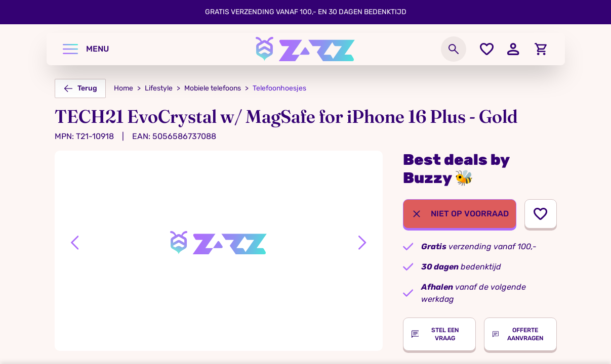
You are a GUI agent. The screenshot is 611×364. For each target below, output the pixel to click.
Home (124, 88)
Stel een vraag (435, 334)
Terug (80, 88)
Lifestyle (159, 88)
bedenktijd (461, 267)
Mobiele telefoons (213, 88)
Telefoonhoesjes (279, 88)
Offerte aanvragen (518, 334)
